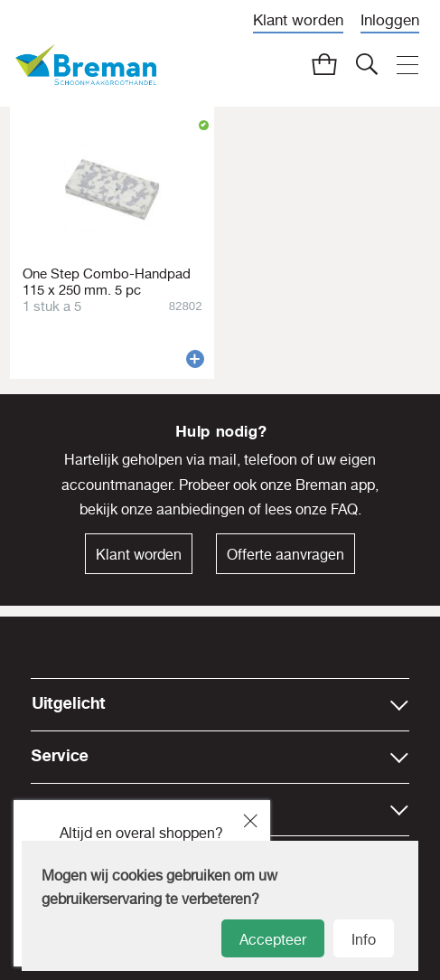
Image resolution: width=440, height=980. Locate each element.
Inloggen (390, 19)
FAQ (344, 509)
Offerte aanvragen (286, 554)
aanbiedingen (201, 509)
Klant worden (298, 19)
